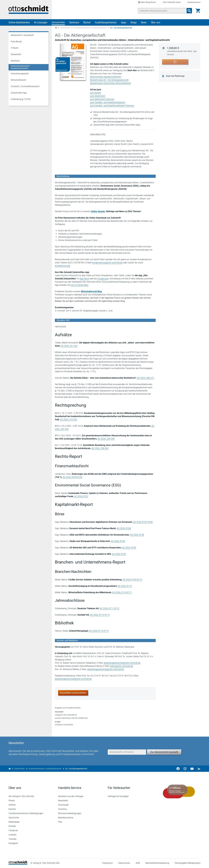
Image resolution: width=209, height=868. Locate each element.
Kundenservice (194, 2)
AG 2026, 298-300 (100, 448)
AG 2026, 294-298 (106, 439)
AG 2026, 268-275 (145, 378)
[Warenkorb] (198, 11)
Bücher (87, 22)
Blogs (134, 22)
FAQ (60, 822)
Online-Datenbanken (19, 22)
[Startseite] (18, 864)
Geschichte (14, 818)
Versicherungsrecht (20, 74)
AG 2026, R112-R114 (100, 615)
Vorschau (63, 809)
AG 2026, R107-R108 (143, 522)
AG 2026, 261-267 (69, 346)
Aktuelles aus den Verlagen (71, 796)
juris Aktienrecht (98, 96)
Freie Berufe (16, 42)
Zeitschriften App (19, 93)
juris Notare (96, 93)
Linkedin (12, 835)
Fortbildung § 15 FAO (21, 99)
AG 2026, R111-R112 (109, 608)
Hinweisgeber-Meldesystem (188, 863)
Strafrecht (15, 61)
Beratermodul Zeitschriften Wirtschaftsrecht (110, 83)
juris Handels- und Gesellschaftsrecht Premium (112, 106)
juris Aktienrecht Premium (102, 99)
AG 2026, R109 (129, 548)
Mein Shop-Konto (148, 2)
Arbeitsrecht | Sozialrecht (22, 35)
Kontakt (12, 826)
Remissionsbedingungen (70, 813)
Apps (124, 22)
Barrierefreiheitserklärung (157, 863)
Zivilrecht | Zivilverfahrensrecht (25, 86)
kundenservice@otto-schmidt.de (107, 263)
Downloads (63, 805)
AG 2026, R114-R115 (99, 631)
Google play (103, 279)
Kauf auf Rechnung (175, 76)
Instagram (13, 843)
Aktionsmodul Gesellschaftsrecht (106, 77)
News (144, 22)
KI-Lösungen (41, 22)
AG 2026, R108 (124, 528)
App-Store (84, 279)
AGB (138, 863)
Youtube (12, 839)
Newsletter (63, 801)
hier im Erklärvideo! (80, 285)
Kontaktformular (63, 266)
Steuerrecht (16, 54)
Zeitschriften (58, 22)
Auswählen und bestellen (73, 693)
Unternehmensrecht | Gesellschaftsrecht (90, 28)
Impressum (107, 863)
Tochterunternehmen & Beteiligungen (26, 813)
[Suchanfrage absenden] (189, 11)
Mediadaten (14, 822)
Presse (12, 801)
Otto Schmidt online (172, 2)
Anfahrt (12, 805)
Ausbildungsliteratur (106, 22)
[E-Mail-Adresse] (127, 752)
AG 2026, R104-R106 (72, 477)
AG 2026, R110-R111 (122, 592)
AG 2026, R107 (81, 496)
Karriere (12, 809)
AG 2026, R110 (125, 586)
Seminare (74, 22)
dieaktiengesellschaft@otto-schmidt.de (122, 663)
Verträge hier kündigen (118, 796)
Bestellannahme (66, 818)
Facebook (13, 831)
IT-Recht (14, 48)
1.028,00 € (182, 51)
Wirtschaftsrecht (18, 80)
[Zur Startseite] (56, 28)
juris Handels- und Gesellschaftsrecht (108, 102)
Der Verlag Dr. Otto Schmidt (21, 796)
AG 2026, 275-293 (69, 420)
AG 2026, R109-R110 (132, 580)
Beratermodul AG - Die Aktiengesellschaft (109, 80)
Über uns (156, 22)
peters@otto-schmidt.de (121, 666)
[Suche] (162, 11)
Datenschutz (124, 863)
